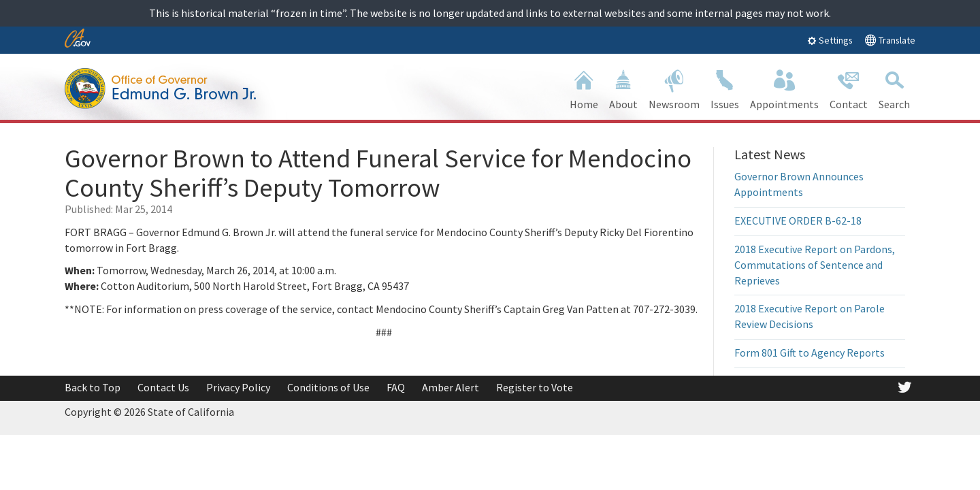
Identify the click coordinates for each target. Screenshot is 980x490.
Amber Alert (451, 387)
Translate (890, 40)
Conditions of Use (328, 387)
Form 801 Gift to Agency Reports (810, 353)
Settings (830, 40)
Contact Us (163, 387)
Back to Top (93, 387)
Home (584, 88)
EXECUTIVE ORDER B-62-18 (798, 220)
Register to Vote (535, 387)
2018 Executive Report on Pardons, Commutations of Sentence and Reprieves (815, 265)
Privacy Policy (238, 387)
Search (894, 88)
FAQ (396, 387)
